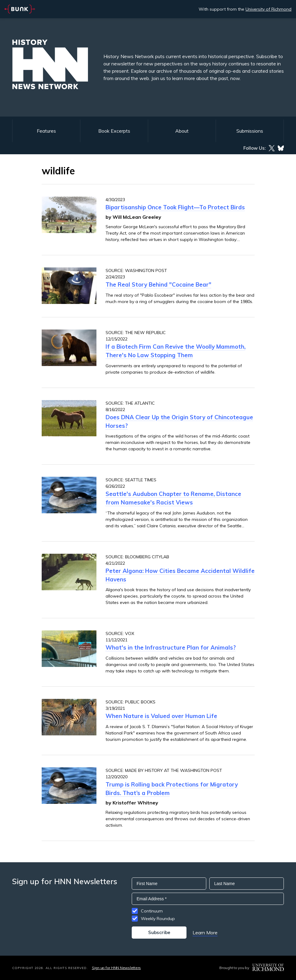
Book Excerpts (114, 131)
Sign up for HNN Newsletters (116, 968)
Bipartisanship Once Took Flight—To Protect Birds (175, 207)
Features (46, 131)
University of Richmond (268, 9)
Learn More (205, 933)
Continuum (152, 911)
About (182, 131)
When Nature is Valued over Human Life (161, 716)
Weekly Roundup (158, 919)
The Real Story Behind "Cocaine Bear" (158, 284)
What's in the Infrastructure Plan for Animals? (171, 647)
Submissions (250, 131)
